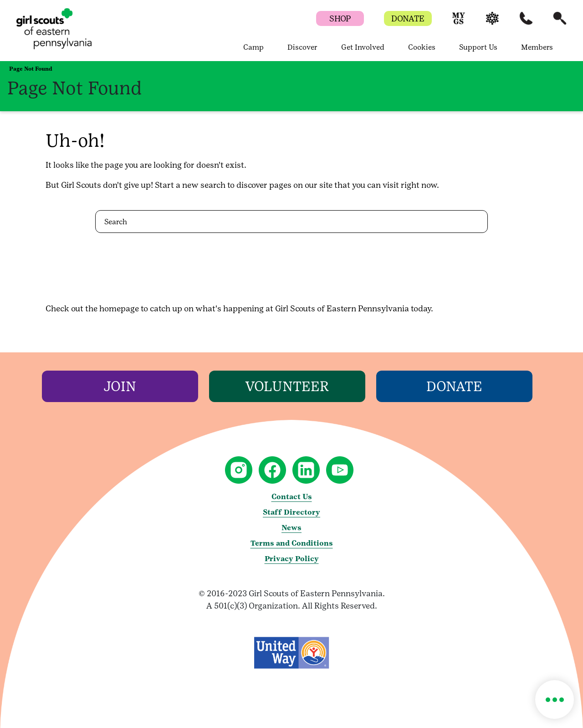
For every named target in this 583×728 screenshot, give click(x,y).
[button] (459, 23)
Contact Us (292, 497)
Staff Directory (291, 512)
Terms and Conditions (292, 543)
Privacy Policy (292, 559)
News (291, 528)
